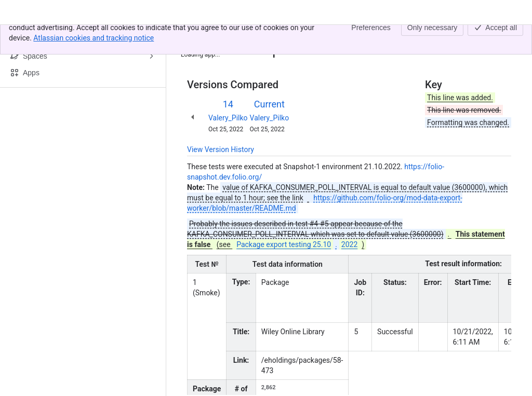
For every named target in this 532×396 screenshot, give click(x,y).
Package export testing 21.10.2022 (291, 35)
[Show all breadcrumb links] (222, 35)
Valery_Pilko (228, 118)
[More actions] (501, 38)
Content (200, 35)
